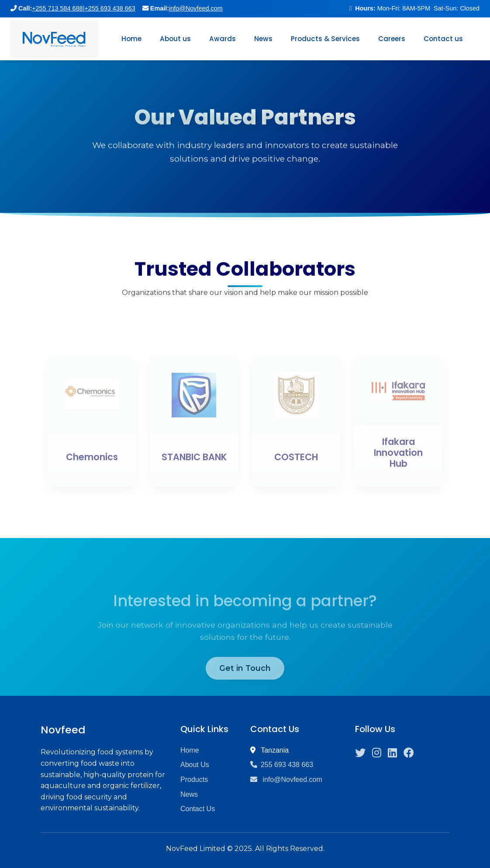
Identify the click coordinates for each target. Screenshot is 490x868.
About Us (195, 765)
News (263, 39)
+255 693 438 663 (110, 8)
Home (131, 39)
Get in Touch (245, 682)
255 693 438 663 (282, 765)
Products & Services (325, 39)
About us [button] (175, 39)
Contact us (443, 39)
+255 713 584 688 (57, 8)
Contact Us (198, 809)
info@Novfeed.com (196, 8)
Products (194, 779)
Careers (392, 39)
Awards (223, 39)
